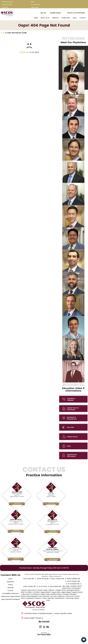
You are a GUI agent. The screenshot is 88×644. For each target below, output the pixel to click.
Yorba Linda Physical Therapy (52, 549)
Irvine (51, 492)
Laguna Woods (17, 492)
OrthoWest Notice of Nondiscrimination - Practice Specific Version (48, 613)
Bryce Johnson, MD (58, 579)
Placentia (16, 547)
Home (36, 18)
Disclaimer (10, 582)
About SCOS (45, 18)
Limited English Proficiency (33, 618)
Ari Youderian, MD (74, 584)
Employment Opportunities (10, 596)
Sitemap (10, 588)
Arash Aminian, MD (30, 586)
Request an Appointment (76, 13)
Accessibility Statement (10, 593)
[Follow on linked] (48, 627)
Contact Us (44, 473)
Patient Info (66, 18)
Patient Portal (56, 13)
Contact (83, 18)
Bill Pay (43, 13)
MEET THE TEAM (73, 390)
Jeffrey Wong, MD (43, 579)
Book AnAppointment (17, 504)
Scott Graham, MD (74, 581)
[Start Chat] (84, 640)
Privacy (10, 585)
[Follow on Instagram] (40, 627)
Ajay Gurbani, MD (56, 586)
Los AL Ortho (43, 586)
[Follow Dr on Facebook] (37, 627)
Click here (25, 52)
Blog (75, 18)
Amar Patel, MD (29, 579)
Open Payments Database (10, 599)
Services (55, 18)
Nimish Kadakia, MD (73, 579)
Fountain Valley (16, 519)
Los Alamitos (52, 520)
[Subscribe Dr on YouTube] (51, 627)
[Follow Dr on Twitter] (44, 627)
